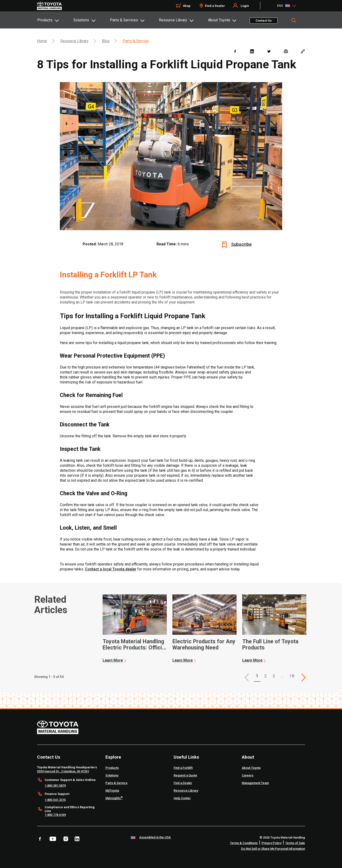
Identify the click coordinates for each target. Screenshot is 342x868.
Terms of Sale (295, 843)
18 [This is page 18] (292, 676)
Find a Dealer (215, 6)
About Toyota (219, 20)
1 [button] (257, 676)
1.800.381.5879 (55, 786)
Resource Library (173, 20)
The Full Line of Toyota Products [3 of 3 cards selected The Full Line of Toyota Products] (270, 645)
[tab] (55, 20)
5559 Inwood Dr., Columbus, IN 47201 (63, 771)
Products (45, 20)
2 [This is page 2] (265, 676)
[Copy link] (303, 51)
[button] (247, 677)
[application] (135, 629)
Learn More (113, 660)
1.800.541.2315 (55, 800)
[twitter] (269, 51)
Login (245, 6)
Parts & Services (124, 20)
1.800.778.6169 (55, 815)
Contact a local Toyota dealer (111, 569)
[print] (286, 51)
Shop (187, 6)
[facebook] (235, 51)
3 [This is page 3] (274, 676)
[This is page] (304, 677)
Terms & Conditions (244, 843)
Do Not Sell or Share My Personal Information (273, 849)
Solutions (81, 20)
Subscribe (241, 244)
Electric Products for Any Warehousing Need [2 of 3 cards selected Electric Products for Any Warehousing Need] (204, 645)
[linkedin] (252, 51)
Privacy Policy (271, 843)
